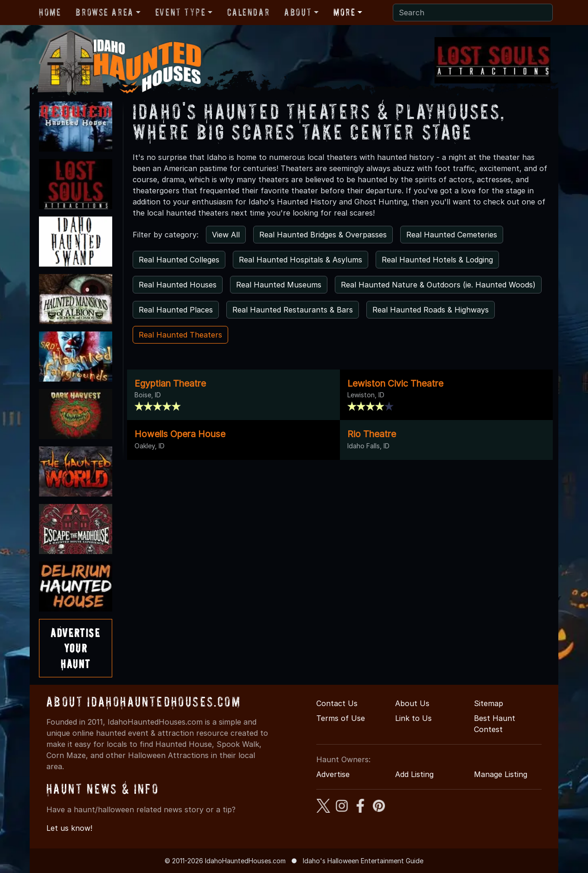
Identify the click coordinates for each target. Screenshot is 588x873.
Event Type (181, 12)
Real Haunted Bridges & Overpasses (323, 235)
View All (226, 235)
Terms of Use (341, 718)
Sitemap (489, 703)
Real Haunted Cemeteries (452, 235)
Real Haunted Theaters (180, 335)
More (344, 12)
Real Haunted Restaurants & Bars (293, 310)
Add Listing (414, 774)
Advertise (333, 774)
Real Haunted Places (176, 310)
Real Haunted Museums (279, 285)
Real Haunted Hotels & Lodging (437, 260)
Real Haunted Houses (178, 285)
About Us (412, 703)
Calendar (248, 12)
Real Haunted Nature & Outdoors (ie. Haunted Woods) (438, 285)
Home (50, 12)
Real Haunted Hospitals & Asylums (300, 260)
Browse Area (104, 12)
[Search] (473, 13)
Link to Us (413, 718)
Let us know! (69, 828)
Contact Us (337, 703)
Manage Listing (501, 774)
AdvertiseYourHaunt (75, 648)
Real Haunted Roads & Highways (431, 310)
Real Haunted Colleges (179, 260)
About (298, 12)
